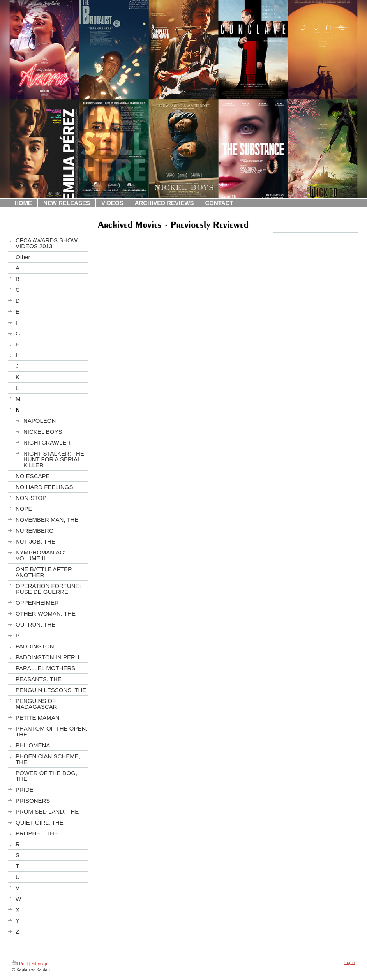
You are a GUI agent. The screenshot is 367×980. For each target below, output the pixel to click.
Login (350, 962)
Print (20, 964)
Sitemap (39, 964)
